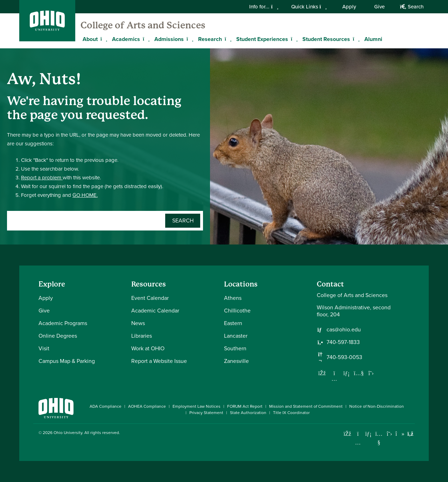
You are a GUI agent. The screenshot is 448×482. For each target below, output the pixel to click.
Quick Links (309, 7)
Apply (349, 7)
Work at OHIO (148, 348)
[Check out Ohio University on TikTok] (400, 434)
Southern (235, 348)
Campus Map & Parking (67, 361)
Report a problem (42, 178)
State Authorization (248, 413)
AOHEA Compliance (147, 406)
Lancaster (236, 336)
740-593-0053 (344, 357)
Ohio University (68, 433)
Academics (126, 39)
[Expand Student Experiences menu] (293, 39)
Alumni (373, 39)
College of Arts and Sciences (143, 25)
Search (412, 7)
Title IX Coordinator (291, 413)
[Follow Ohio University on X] (389, 434)
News (138, 323)
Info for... (264, 7)
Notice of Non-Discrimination (377, 406)
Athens (233, 298)
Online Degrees (58, 336)
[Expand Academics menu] (145, 39)
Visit (44, 348)
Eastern (233, 323)
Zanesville (236, 361)
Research (210, 39)
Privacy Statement (206, 413)
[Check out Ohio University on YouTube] (379, 438)
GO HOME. (85, 195)
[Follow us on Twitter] (371, 373)
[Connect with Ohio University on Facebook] (347, 434)
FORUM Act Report (245, 406)
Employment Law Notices (197, 406)
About (90, 39)
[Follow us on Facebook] (322, 373)
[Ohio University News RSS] (410, 434)
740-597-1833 (343, 342)
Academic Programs (63, 323)
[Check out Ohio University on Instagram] (358, 443)
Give (379, 7)
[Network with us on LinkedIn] (346, 373)
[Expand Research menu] (227, 39)
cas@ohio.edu (344, 330)
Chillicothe (237, 311)
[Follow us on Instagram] (334, 379)
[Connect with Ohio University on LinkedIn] (368, 434)
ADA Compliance (106, 406)
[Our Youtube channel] (359, 373)
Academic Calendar (155, 311)
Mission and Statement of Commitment (306, 406)
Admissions (169, 39)
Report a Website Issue (159, 361)
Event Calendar (150, 298)
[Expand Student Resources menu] (355, 39)
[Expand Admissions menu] (189, 39)
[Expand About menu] (103, 39)
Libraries (142, 336)
